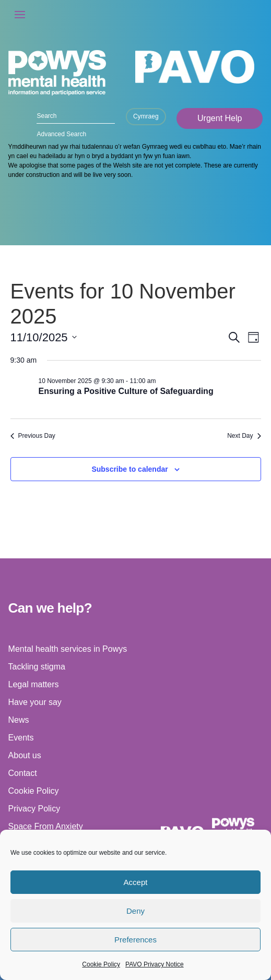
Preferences (135, 940)
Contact (23, 773)
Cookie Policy (101, 964)
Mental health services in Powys (68, 649)
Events (21, 738)
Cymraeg (146, 116)
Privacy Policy (34, 809)
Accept (136, 882)
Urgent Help (220, 118)
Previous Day (33, 436)
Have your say (35, 702)
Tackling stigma (37, 667)
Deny (135, 911)
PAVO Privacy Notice (155, 964)
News (19, 720)
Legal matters (34, 684)
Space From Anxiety (46, 826)
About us (25, 755)
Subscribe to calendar (129, 469)
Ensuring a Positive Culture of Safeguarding (126, 391)
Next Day (244, 436)
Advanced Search (61, 134)
